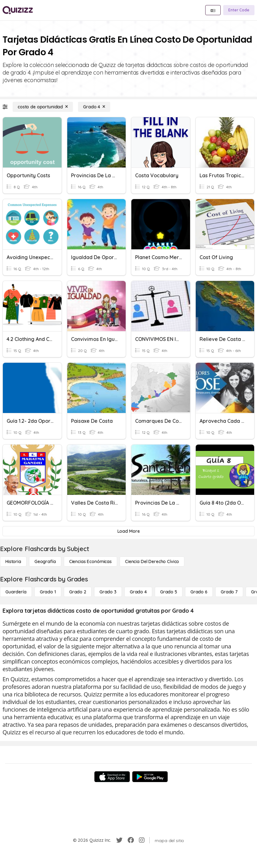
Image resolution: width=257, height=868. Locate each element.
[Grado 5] (169, 592)
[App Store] (112, 777)
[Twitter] (119, 840)
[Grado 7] (229, 592)
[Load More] (128, 531)
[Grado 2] (78, 592)
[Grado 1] (48, 592)
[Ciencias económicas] (90, 561)
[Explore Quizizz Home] (18, 10)
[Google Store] (150, 777)
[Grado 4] (94, 107)
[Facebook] (131, 840)
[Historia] (13, 561)
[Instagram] (142, 840)
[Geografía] (45, 561)
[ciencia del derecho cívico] (152, 561)
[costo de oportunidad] (43, 107)
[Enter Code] (239, 10)
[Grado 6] (199, 592)
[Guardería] (16, 592)
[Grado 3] (108, 592)
